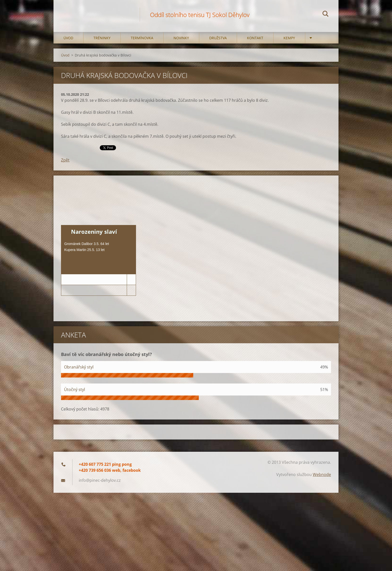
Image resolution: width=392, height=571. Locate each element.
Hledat (325, 14)
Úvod (68, 38)
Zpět (65, 160)
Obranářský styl (79, 367)
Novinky (181, 38)
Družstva (218, 38)
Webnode (322, 474)
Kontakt (255, 38)
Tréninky (102, 38)
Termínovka (142, 38)
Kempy (289, 38)
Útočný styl (74, 389)
